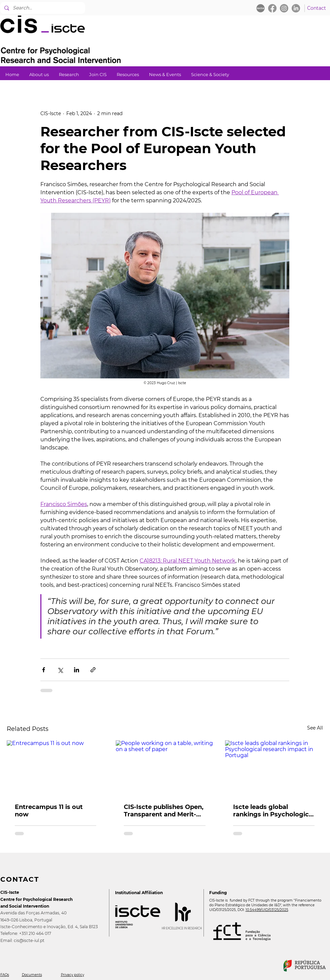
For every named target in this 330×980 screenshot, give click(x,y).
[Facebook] (272, 8)
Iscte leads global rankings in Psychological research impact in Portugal (274, 811)
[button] (69, 75)
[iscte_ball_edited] (261, 8)
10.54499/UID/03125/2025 (267, 910)
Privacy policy (72, 975)
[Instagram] (284, 8)
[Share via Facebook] (44, 670)
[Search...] (42, 8)
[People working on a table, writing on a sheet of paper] (165, 768)
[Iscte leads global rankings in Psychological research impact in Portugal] (274, 768)
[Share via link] (93, 670)
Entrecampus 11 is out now (49, 811)
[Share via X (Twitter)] (60, 670)
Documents (32, 975)
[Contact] (317, 8)
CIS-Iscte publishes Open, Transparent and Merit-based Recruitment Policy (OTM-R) (164, 811)
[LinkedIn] (296, 8)
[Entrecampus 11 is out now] (56, 768)
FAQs (5, 975)
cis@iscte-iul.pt (29, 940)
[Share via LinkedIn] (77, 670)
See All (315, 728)
